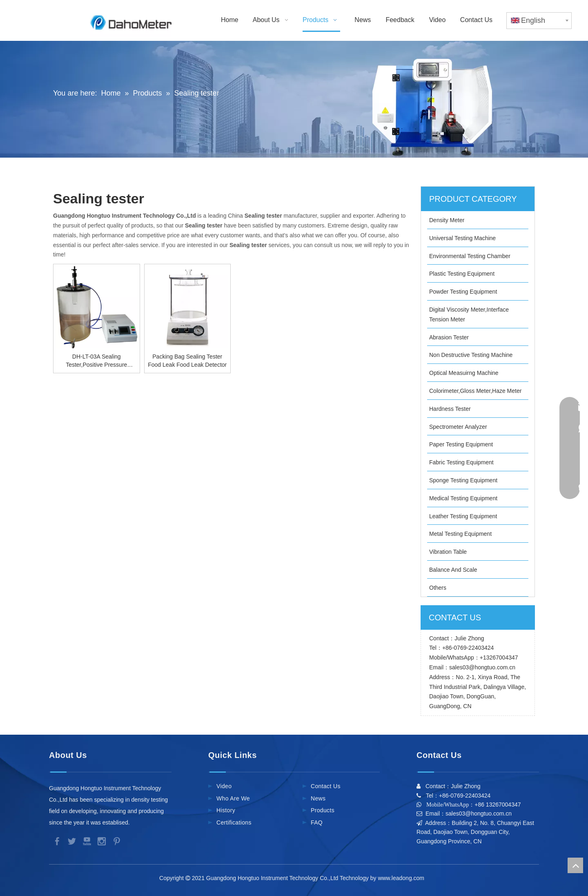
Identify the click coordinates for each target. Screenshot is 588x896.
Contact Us (326, 786)
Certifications (234, 822)
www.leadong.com (402, 878)
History (226, 810)
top (575, 865)
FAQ (317, 822)
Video (224, 786)
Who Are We (233, 798)
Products (323, 810)
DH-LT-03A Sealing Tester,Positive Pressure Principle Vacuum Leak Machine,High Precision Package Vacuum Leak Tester (97, 361)
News (318, 798)
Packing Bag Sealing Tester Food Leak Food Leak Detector (187, 361)
